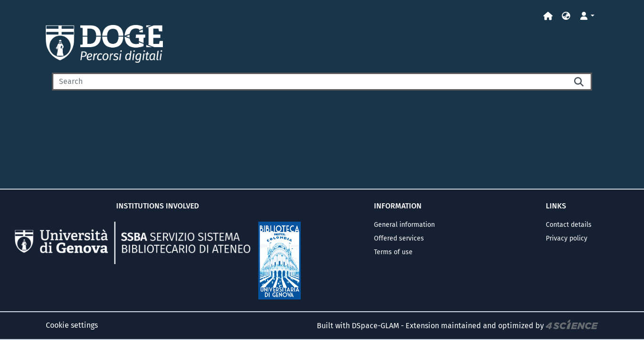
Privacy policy (567, 238)
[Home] (548, 16)
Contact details (569, 225)
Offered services (399, 238)
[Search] (310, 82)
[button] (566, 16)
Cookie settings (72, 325)
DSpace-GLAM (375, 326)
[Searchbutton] (580, 82)
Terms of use (393, 252)
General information (404, 225)
